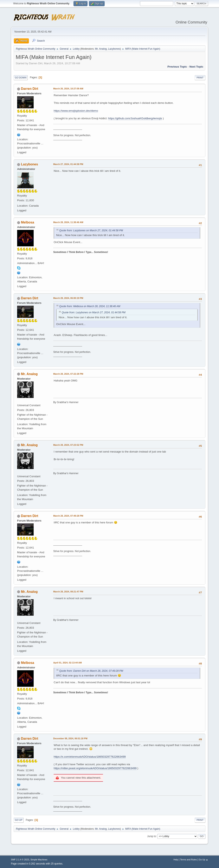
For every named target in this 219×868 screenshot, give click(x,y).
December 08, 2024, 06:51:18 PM (70, 738)
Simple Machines (39, 860)
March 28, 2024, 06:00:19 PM (68, 298)
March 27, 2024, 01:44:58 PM (68, 164)
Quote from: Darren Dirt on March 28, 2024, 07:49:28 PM (91, 671)
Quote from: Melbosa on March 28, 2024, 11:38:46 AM (90, 306)
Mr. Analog (101, 49)
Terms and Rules (188, 860)
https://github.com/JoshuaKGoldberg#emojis (135, 118)
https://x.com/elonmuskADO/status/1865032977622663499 (90, 757)
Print (200, 78)
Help (176, 860)
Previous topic (177, 67)
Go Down (21, 78)
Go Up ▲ (203, 860)
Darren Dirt (30, 89)
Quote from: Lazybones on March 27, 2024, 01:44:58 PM (91, 230)
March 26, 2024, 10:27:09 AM (68, 89)
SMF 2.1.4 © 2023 (20, 860)
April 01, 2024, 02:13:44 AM (67, 663)
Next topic (196, 67)
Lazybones (114, 49)
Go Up (19, 820)
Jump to (152, 836)
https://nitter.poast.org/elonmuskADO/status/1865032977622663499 (95, 768)
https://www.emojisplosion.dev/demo (76, 111)
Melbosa (28, 222)
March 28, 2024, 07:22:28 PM (68, 374)
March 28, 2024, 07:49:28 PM (68, 516)
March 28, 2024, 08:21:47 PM (68, 592)
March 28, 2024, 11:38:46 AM (68, 222)
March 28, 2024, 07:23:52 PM (68, 445)
